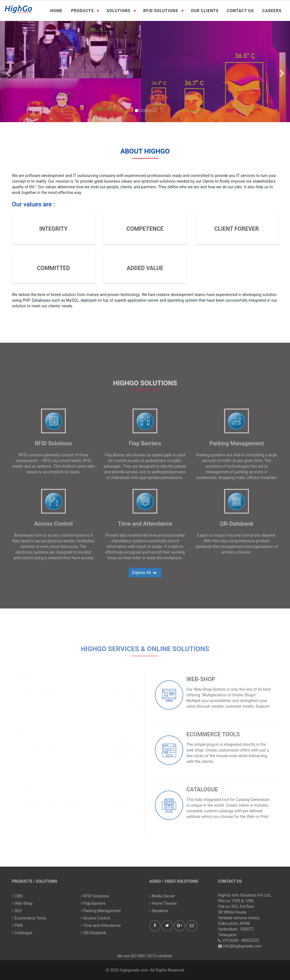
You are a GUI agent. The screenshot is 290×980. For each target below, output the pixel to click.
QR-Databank (237, 524)
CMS (17, 896)
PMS (17, 925)
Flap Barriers (145, 443)
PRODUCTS (82, 11)
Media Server (162, 896)
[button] (7, 72)
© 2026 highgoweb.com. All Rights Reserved (145, 970)
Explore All (145, 573)
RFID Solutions (54, 443)
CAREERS (272, 11)
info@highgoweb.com (242, 946)
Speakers (159, 911)
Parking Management (236, 443)
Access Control (54, 524)
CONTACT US (240, 11)
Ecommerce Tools (29, 918)
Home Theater (163, 903)
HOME (56, 11)
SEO (17, 911)
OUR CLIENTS (205, 11)
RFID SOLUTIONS (161, 11)
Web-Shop (22, 903)
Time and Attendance (145, 524)
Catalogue (22, 933)
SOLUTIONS (119, 11)
